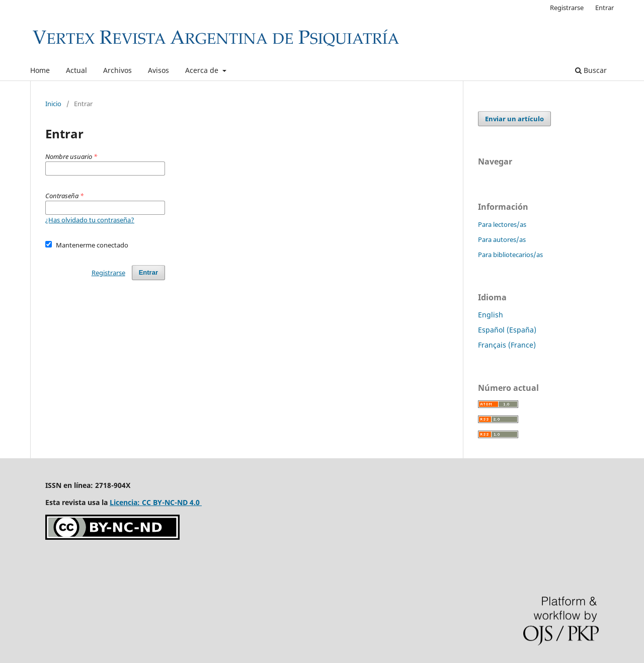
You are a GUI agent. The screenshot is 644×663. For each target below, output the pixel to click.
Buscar (591, 70)
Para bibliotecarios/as (510, 255)
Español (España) (507, 330)
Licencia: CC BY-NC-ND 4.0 (156, 502)
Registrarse (567, 8)
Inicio (53, 104)
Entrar (605, 8)
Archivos (117, 70)
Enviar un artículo (514, 119)
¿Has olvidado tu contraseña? (90, 220)
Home (40, 70)
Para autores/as (502, 239)
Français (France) (507, 345)
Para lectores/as (502, 224)
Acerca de (203, 70)
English (491, 315)
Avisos (158, 70)
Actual (76, 70)
